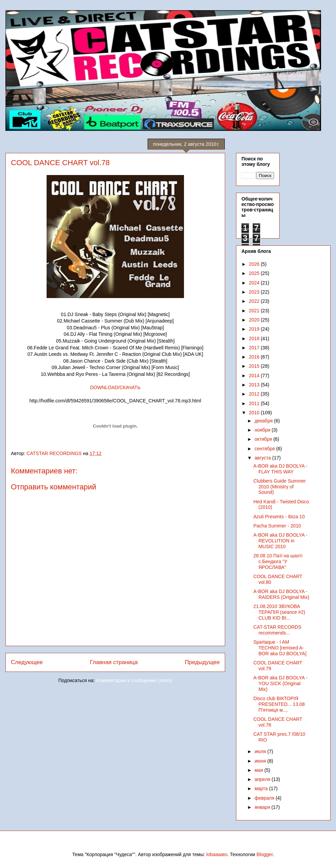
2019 (255, 329)
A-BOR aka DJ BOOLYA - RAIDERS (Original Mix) (281, 594)
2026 (255, 264)
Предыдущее (202, 662)
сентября (265, 449)
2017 (255, 348)
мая (259, 770)
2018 (255, 338)
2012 (255, 394)
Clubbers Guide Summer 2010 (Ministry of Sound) (280, 487)
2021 (255, 311)
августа (263, 458)
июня (261, 761)
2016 (255, 357)
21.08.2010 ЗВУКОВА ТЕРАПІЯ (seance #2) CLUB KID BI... (279, 612)
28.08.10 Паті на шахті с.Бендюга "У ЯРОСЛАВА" (278, 561)
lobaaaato (217, 854)
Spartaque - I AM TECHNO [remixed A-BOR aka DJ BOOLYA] (280, 648)
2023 (255, 292)
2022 (255, 301)
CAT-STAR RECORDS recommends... (277, 630)
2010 (255, 413)
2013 (255, 385)
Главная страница (114, 662)
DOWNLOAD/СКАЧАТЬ (115, 387)
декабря (264, 421)
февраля (265, 798)
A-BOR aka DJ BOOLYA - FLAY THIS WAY (280, 469)
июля (261, 751)
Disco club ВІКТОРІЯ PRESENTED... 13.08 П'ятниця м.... (279, 704)
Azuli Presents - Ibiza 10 (279, 517)
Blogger (264, 854)
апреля (263, 779)
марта (262, 788)
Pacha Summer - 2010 (277, 526)
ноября (263, 430)
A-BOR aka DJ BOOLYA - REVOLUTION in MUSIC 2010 (280, 541)
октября (264, 439)
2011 (255, 403)
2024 (255, 283)
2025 (255, 273)
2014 (255, 376)
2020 (255, 320)
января (263, 807)
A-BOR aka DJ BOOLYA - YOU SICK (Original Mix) (280, 683)
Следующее (27, 662)
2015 (255, 366)
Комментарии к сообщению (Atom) (134, 680)
